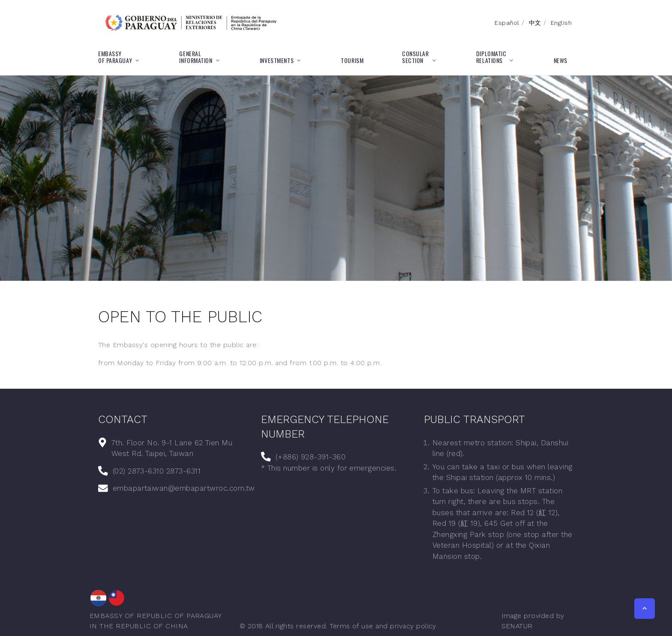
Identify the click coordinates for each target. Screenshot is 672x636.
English (561, 23)
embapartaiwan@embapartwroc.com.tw (184, 488)
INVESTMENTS (277, 60)
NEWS (561, 60)
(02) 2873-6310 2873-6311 (157, 471)
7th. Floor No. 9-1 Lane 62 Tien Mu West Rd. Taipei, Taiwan (172, 448)
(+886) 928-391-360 (311, 457)
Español (507, 23)
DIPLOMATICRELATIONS (491, 57)
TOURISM (352, 60)
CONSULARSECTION (415, 57)
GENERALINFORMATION (196, 57)
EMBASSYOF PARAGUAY (115, 57)
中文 (535, 23)
